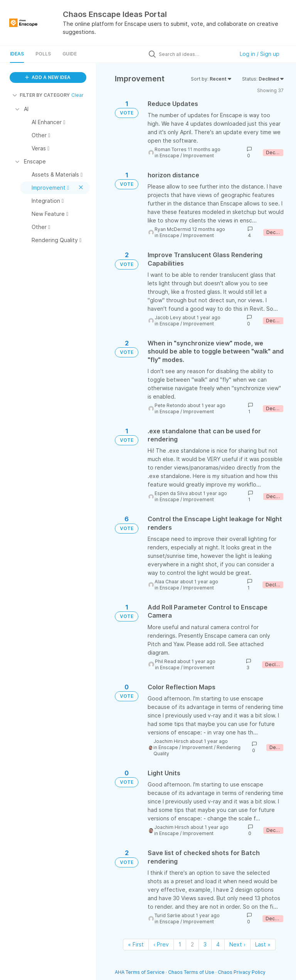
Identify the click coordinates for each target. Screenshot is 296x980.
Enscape (169, 156)
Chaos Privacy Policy (242, 972)
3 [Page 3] (205, 944)
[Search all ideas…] (195, 54)
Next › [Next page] (237, 944)
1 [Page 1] (180, 944)
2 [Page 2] (192, 944)
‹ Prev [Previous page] (161, 944)
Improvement (198, 156)
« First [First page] (136, 944)
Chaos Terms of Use (191, 972)
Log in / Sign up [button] (260, 54)
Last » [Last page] (263, 944)
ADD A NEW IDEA (48, 77)
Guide (70, 54)
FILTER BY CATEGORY (41, 95)
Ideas (17, 54)
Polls (43, 54)
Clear (77, 95)
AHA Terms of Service (140, 972)
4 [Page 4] (218, 944)
